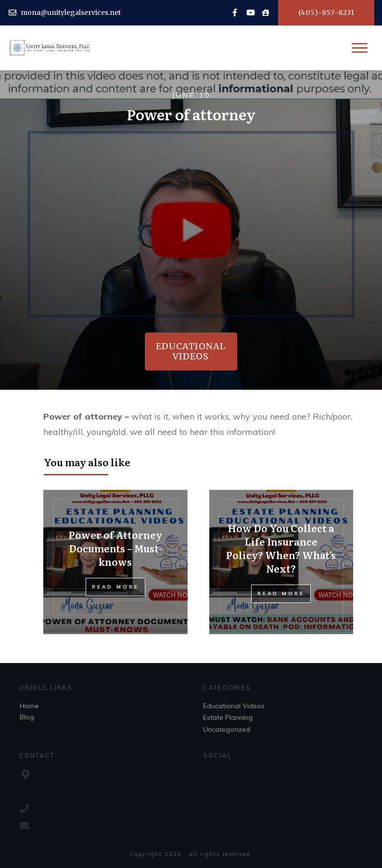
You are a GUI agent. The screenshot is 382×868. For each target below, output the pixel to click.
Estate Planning (228, 717)
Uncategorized (227, 729)
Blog (27, 717)
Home (29, 706)
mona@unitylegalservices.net (71, 13)
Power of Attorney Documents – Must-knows (115, 548)
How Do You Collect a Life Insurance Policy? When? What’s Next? (281, 548)
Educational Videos (234, 706)
